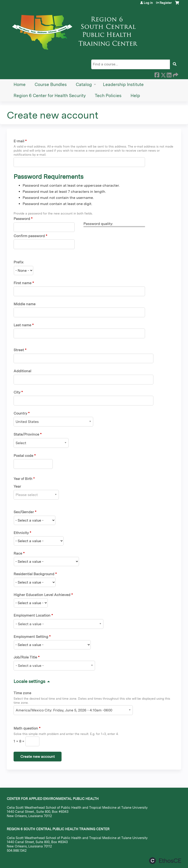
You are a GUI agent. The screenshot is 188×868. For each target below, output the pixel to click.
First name (23, 283)
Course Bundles (51, 85)
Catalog (84, 85)
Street (19, 350)
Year (17, 486)
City (17, 392)
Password (22, 219)
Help (135, 96)
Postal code (23, 456)
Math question (26, 728)
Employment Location (32, 615)
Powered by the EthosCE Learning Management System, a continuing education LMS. (165, 861)
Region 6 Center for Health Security (50, 96)
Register (166, 3)
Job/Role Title (25, 657)
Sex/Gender (24, 512)
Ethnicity (21, 533)
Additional (22, 371)
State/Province (26, 434)
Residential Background (34, 574)
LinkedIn (169, 74)
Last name (22, 325)
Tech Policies (108, 96)
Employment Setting (31, 637)
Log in (148, 3)
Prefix (19, 262)
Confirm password (29, 236)
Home (20, 85)
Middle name (25, 304)
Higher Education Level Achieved (42, 595)
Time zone (22, 693)
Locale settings (29, 681)
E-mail (19, 141)
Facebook (157, 74)
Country (20, 413)
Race (18, 553)
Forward (175, 74)
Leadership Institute (123, 85)
